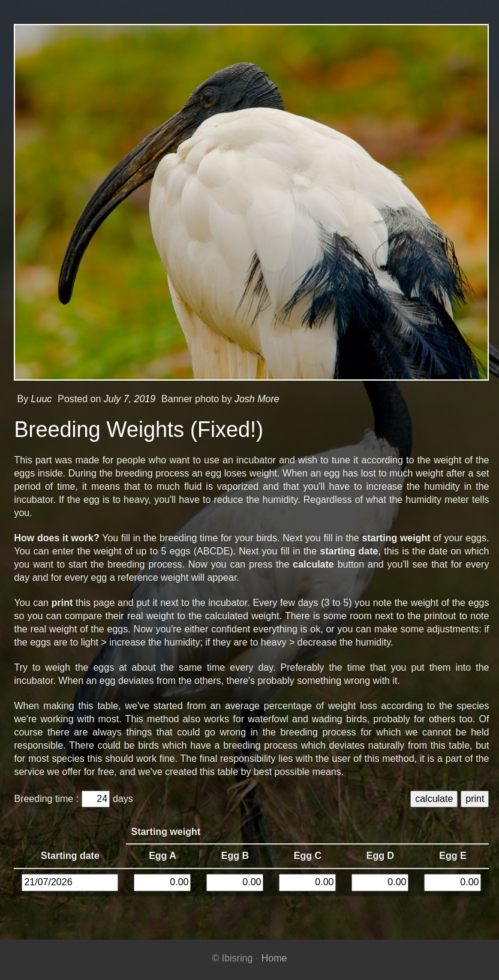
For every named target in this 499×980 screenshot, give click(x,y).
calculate (432, 799)
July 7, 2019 (127, 399)
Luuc (39, 399)
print (473, 799)
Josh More (255, 399)
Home (274, 958)
